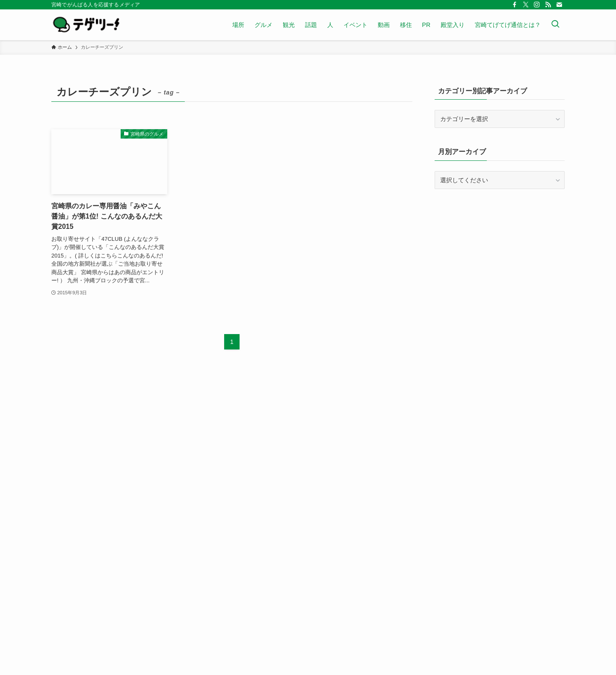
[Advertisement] (500, 258)
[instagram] (537, 5)
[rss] (548, 5)
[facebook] (515, 5)
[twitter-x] (526, 5)
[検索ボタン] (555, 25)
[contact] (559, 5)
